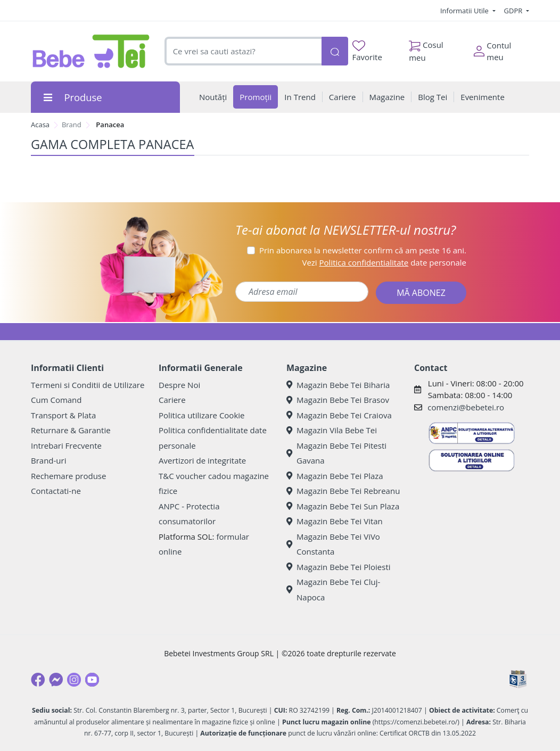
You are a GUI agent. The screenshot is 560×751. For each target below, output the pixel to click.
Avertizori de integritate (202, 460)
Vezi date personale (384, 262)
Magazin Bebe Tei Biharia (338, 385)
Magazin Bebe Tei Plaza (335, 476)
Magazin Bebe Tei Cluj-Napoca (333, 589)
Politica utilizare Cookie (201, 415)
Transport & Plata (63, 415)
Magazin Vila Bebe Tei (332, 430)
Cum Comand (56, 400)
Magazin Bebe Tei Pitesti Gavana (336, 453)
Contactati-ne (56, 491)
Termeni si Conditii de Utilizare (88, 385)
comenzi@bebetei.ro (466, 407)
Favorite (367, 51)
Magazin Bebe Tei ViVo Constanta (333, 544)
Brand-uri (48, 460)
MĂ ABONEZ (421, 293)
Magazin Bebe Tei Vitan (335, 521)
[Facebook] (38, 680)
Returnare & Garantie (71, 430)
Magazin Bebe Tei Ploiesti (339, 567)
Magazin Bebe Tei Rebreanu (343, 491)
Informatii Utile (465, 11)
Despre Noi (179, 385)
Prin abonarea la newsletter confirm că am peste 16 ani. (363, 250)
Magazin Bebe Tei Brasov (338, 400)
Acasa (40, 125)
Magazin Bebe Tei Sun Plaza (343, 506)
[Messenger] (56, 680)
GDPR (514, 11)
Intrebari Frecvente (66, 445)
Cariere (172, 400)
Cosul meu (426, 48)
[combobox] (243, 51)
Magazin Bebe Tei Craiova (339, 415)
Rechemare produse (68, 476)
